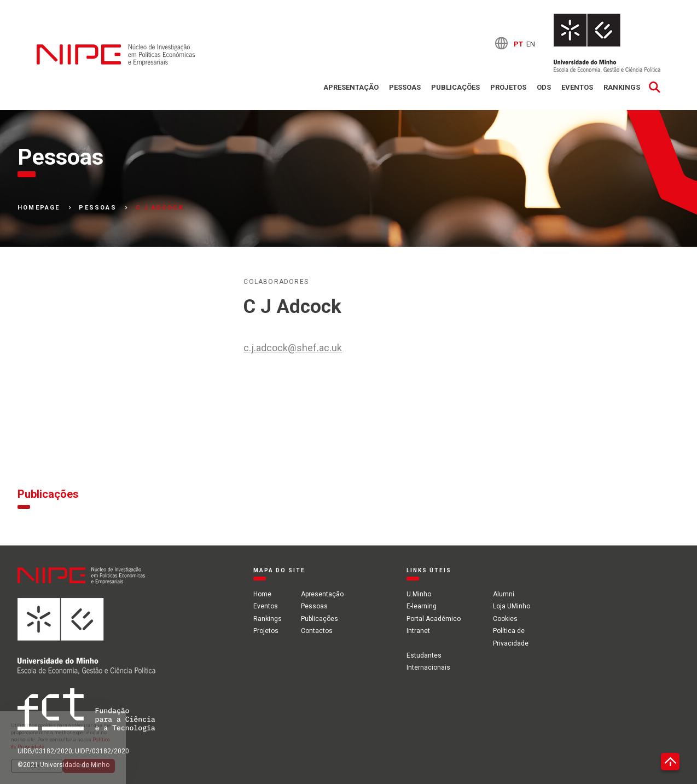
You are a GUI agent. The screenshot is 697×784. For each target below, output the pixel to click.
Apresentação (351, 87)
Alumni (504, 594)
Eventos (577, 87)
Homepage (39, 208)
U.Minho (419, 594)
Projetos (508, 87)
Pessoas (405, 87)
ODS (544, 87)
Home (262, 594)
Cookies (505, 619)
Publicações (455, 87)
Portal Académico (434, 619)
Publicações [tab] (48, 494)
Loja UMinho (512, 606)
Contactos (317, 631)
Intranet (418, 631)
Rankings (622, 87)
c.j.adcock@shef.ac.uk (293, 348)
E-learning (422, 606)
